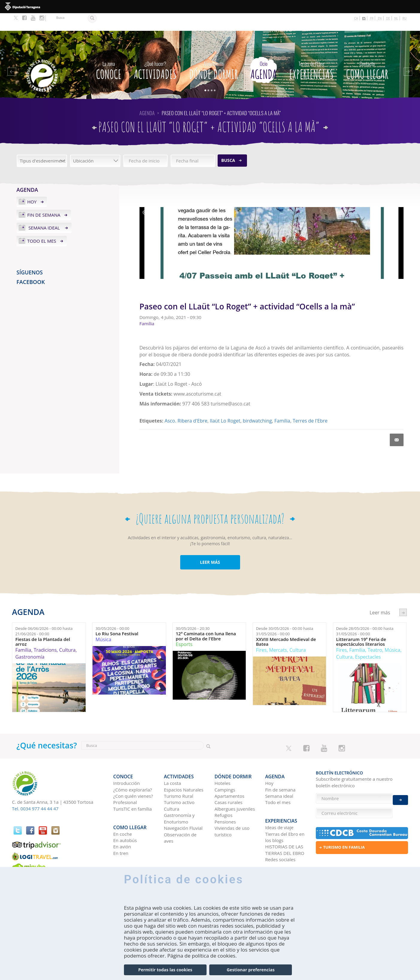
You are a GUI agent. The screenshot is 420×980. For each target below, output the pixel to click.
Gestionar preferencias (251, 970)
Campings (225, 768)
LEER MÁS (210, 544)
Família (282, 403)
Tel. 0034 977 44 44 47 (35, 791)
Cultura (68, 632)
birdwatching (257, 403)
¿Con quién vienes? (133, 774)
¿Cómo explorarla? (132, 768)
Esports (184, 627)
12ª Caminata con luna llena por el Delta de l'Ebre (206, 618)
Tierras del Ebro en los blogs (285, 811)
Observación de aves (180, 816)
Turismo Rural (178, 774)
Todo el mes (42, 223)
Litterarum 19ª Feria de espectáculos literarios (361, 624)
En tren (121, 827)
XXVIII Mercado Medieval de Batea (286, 624)
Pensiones (225, 800)
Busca (228, 142)
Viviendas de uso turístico (232, 809)
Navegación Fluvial (183, 806)
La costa (172, 761)
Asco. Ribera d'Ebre (186, 403)
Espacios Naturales (184, 768)
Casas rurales (229, 780)
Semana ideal (44, 210)
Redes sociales (280, 833)
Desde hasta (44, 613)
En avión (122, 821)
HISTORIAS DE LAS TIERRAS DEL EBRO (285, 824)
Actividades (155, 51)
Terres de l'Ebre (310, 403)
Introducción (126, 761)
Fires (261, 632)
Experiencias (311, 51)
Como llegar (367, 51)
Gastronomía (30, 639)
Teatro (375, 632)
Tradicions (45, 632)
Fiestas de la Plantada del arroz (43, 624)
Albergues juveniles (235, 787)
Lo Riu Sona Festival (117, 616)
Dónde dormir (214, 51)
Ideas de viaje (279, 801)
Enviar (400, 795)
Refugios (224, 793)
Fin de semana (44, 197)
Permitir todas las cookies (165, 970)
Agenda (264, 51)
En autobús (125, 814)
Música (103, 622)
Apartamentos (230, 774)
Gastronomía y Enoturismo (179, 796)
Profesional (125, 780)
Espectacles (368, 639)
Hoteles (223, 761)
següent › (403, 595)
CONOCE (109, 51)
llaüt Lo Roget (225, 403)
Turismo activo (179, 780)
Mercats (278, 632)
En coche (122, 808)
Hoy (32, 184)
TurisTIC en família (132, 787)
